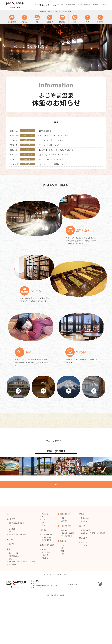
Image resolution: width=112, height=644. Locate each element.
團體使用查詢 (86, 571)
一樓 (63, 586)
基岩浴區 (10, 580)
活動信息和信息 (65, 554)
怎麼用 (82, 554)
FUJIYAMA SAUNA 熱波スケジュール (54, 135)
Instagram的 (100, 625)
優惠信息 (43, 571)
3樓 (63, 592)
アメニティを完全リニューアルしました (54, 140)
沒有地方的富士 (14, 594)
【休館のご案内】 (45, 131)
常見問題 (61, 5)
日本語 (46, 615)
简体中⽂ (65, 615)
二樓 (63, 589)
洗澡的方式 (85, 559)
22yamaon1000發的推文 (56, 482)
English (52, 615)
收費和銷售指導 (71, 5)
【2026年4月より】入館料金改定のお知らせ (56, 150)
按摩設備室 (13, 605)
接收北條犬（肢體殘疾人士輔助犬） (93, 574)
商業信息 (45, 554)
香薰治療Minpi (14, 596)
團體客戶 (96, 5)
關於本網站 (83, 579)
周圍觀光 (45, 599)
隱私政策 (84, 583)
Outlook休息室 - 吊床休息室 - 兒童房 (22, 602)
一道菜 (44, 560)
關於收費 (64, 571)
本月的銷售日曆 (67, 576)
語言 (104, 5)
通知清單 (64, 562)
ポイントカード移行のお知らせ (51, 159)
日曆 (63, 559)
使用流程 (84, 562)
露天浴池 (12, 569)
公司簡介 (84, 586)
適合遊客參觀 (47, 578)
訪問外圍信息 (72, 625)
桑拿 (10, 572)
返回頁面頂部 (56, 525)
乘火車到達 (46, 593)
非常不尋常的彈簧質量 (16, 564)
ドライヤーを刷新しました (49, 145)
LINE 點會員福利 (48, 575)
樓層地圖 (63, 582)
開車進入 (45, 590)
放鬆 (9, 589)
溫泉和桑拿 (11, 559)
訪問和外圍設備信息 (85, 5)
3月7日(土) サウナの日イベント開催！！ (55, 155)
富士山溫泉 (15, 5)
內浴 (10, 567)
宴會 (43, 566)
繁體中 (59, 615)
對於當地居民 (47, 581)
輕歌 (10, 599)
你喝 (43, 563)
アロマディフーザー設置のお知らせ (53, 164)
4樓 (63, 594)
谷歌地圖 (45, 596)
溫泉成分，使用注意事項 (17, 575)
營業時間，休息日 (68, 574)
